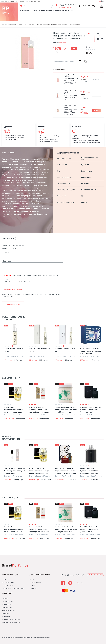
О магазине (4, 1)
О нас (4, 580)
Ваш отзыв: (7, 261)
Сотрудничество (31, 1)
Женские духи (63, 42)
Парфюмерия (24, 11)
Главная (5, 598)
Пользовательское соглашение (13, 589)
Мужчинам (50, 11)
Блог (39, 1)
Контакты (23, 1)
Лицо (43, 11)
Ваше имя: (7, 252)
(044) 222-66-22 (67, 5)
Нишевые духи (7, 601)
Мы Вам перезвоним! (66, 8)
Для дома (5, 613)
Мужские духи (7, 604)
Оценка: (6, 279)
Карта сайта (34, 589)
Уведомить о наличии (64, 61)
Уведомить (97, 80)
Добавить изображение (13, 290)
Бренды (64, 11)
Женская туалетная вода (11, 622)
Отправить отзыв (13, 304)
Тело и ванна (35, 11)
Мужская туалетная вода (11, 619)
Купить (96, 110)
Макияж (58, 11)
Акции (71, 11)
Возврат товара (35, 583)
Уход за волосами (8, 610)
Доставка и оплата (14, 1)
